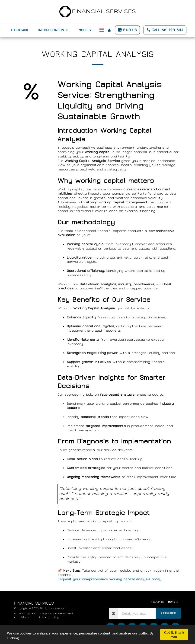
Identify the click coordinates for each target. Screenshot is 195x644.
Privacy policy (49, 617)
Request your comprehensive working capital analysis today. (110, 579)
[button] (54, 30)
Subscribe (168, 613)
